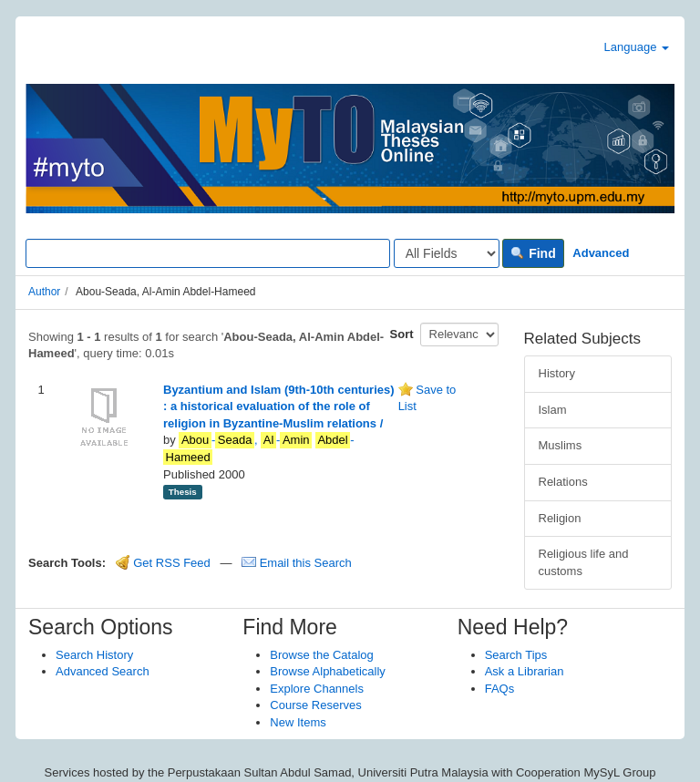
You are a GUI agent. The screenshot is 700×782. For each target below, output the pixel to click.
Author (44, 292)
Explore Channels (317, 689)
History (557, 373)
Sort (402, 334)
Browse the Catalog (321, 655)
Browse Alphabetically (327, 671)
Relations (563, 482)
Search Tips (516, 655)
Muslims (561, 445)
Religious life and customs (584, 562)
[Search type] (447, 253)
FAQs (500, 689)
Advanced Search (103, 671)
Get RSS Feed (163, 563)
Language (637, 47)
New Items (298, 722)
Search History (94, 655)
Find (533, 253)
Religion (560, 518)
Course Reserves (315, 705)
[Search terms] (208, 253)
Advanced (601, 253)
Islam (553, 410)
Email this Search (297, 563)
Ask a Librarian (525, 671)
